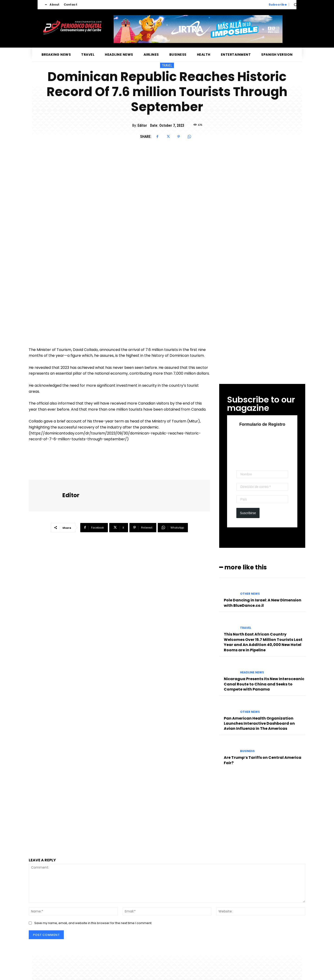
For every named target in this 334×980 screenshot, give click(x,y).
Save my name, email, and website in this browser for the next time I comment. (93, 923)
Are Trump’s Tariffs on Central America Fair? (263, 760)
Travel (167, 65)
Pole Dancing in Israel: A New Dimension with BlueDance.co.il (263, 603)
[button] (295, 5)
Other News (250, 594)
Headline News (252, 672)
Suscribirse (248, 513)
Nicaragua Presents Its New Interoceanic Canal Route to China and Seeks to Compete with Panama (264, 684)
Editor (142, 125)
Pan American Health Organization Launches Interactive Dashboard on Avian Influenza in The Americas (259, 724)
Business (247, 751)
